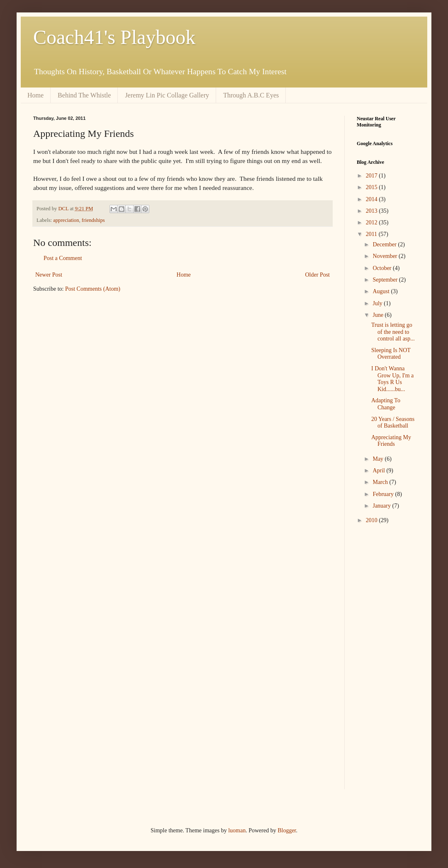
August (382, 291)
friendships (93, 220)
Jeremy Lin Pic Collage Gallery (167, 95)
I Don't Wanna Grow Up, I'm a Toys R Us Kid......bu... (392, 379)
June (379, 315)
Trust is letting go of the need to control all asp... (393, 332)
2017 (373, 176)
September (386, 280)
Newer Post (49, 275)
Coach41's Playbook (114, 37)
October (383, 268)
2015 (373, 187)
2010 (373, 520)
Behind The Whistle (84, 95)
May (379, 459)
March (381, 482)
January (382, 506)
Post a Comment (63, 258)
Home (35, 95)
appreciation (66, 220)
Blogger (287, 830)
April (379, 470)
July (378, 303)
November (386, 256)
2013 (373, 211)
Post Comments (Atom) (93, 289)
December (385, 244)
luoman (237, 830)
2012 (373, 222)
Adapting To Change (386, 404)
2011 (372, 234)
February (384, 494)
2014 (373, 199)
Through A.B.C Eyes (251, 95)
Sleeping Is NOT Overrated (391, 354)
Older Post (318, 275)
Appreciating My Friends (391, 441)
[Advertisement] (382, 663)
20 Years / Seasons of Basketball (393, 423)
